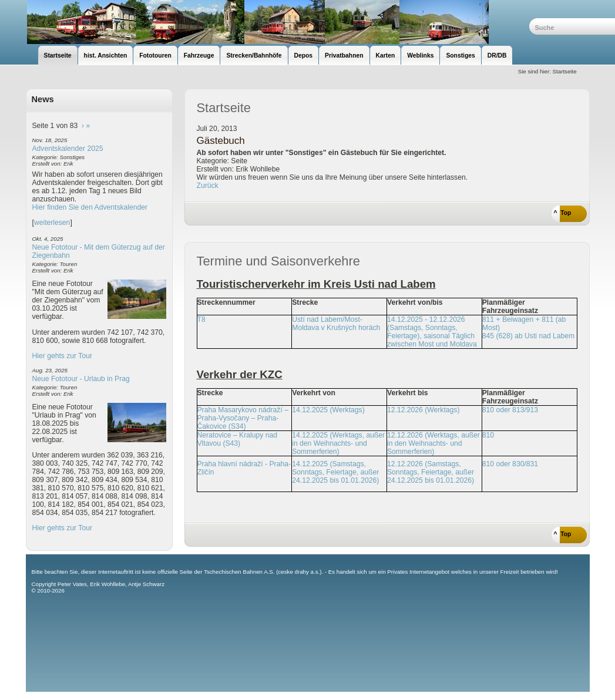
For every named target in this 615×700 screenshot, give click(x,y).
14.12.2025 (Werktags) (328, 410)
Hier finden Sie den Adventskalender (90, 207)
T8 (201, 319)
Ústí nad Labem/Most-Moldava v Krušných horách (336, 324)
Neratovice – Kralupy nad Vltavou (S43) (238, 439)
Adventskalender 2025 (68, 149)
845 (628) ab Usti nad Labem (528, 336)
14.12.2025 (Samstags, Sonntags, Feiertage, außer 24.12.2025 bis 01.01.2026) (335, 472)
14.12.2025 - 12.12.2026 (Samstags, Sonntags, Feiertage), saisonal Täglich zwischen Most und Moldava (432, 332)
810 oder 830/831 (510, 464)
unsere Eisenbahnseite (278, 22)
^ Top (563, 213)
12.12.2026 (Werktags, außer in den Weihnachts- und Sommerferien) (433, 443)
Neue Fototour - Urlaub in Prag (81, 379)
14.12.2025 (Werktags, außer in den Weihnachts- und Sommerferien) (338, 443)
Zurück (208, 186)
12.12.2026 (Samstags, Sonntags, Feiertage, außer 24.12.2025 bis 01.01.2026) (431, 472)
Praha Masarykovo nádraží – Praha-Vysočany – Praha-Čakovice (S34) (243, 418)
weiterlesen (52, 223)
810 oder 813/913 (510, 410)
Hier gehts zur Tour (62, 356)
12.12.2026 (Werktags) (423, 410)
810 (488, 435)
